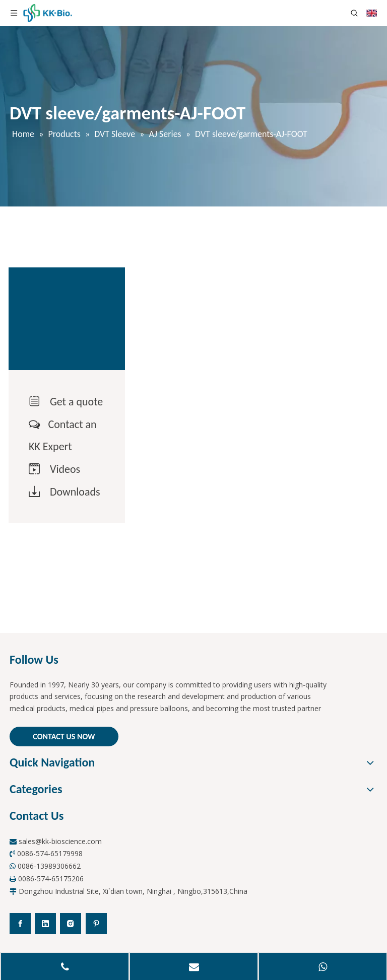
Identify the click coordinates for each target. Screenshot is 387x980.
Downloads (75, 492)
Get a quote (76, 402)
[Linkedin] (45, 924)
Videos (65, 469)
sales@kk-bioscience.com (60, 841)
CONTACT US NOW (64, 737)
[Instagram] (71, 924)
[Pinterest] (96, 924)
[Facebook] (20, 924)
